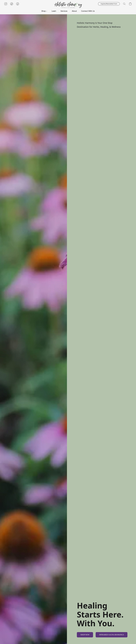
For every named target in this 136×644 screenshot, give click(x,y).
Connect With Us (88, 11)
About (74, 11)
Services (64, 11)
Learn (54, 11)
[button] (68, 5)
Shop (44, 11)
